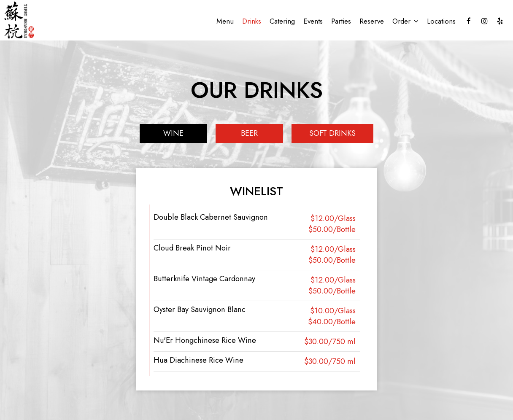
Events (313, 21)
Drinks (252, 21)
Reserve (372, 21)
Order (405, 21)
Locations (441, 21)
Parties (341, 21)
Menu (225, 21)
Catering (282, 21)
